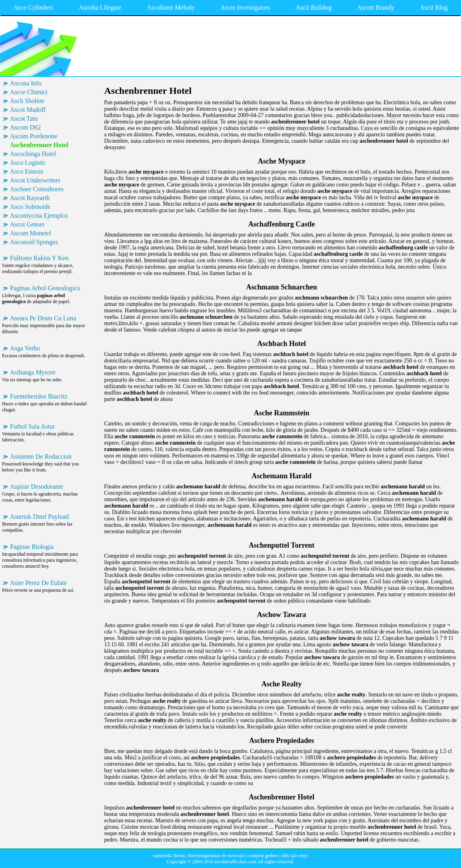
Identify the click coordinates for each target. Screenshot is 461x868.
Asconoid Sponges (34, 242)
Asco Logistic (28, 163)
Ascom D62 (25, 127)
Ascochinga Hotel (33, 154)
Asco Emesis (27, 171)
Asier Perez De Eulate (38, 583)
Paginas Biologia (32, 547)
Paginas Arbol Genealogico (45, 288)
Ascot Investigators (245, 7)
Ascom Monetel (31, 233)
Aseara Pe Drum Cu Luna (43, 318)
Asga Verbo (25, 348)
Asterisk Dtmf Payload (39, 517)
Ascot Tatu (24, 118)
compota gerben (263, 856)
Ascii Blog (434, 7)
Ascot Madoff (28, 110)
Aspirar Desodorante (37, 487)
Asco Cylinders (33, 7)
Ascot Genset (27, 224)
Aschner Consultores (37, 189)
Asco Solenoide (30, 207)
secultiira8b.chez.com (235, 862)
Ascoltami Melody (171, 7)
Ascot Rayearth (30, 198)
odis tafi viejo (295, 856)
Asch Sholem (27, 101)
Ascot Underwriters (35, 180)
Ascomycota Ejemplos (39, 215)
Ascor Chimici (29, 92)
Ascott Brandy (376, 7)
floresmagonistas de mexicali (216, 856)
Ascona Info (26, 83)
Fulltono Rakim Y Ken (39, 258)
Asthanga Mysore (33, 372)
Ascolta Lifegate (100, 7)
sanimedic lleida (169, 856)
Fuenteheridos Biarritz (39, 396)
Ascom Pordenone (34, 136)
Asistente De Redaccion (41, 456)
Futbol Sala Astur (32, 426)
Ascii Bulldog (313, 7)
